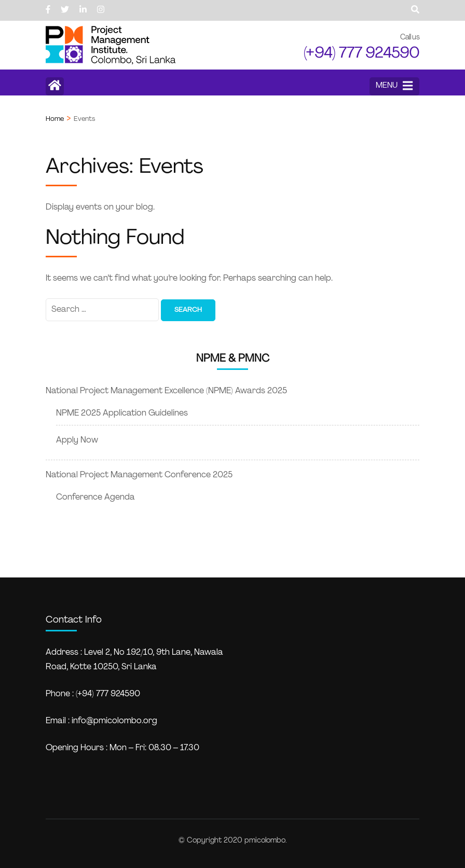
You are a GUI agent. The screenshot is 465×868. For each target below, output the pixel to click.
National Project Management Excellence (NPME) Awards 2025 (166, 391)
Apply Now (77, 440)
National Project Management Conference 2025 (139, 475)
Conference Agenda (95, 498)
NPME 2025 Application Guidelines (122, 414)
